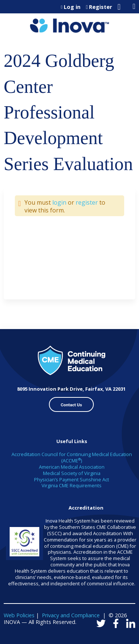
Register (100, 7)
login (59, 202)
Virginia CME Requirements (72, 485)
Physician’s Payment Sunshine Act (72, 479)
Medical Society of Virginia (72, 473)
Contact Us (72, 405)
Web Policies (19, 615)
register (87, 202)
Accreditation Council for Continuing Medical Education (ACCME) (72, 457)
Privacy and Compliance (71, 615)
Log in (72, 7)
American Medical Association (72, 467)
